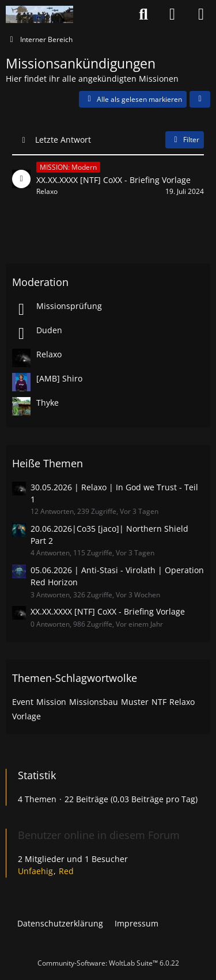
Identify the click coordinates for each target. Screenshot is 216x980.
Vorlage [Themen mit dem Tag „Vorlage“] (26, 716)
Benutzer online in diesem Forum (99, 835)
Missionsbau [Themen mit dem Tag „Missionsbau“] (94, 702)
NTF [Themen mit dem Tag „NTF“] (159, 702)
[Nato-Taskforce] (39, 14)
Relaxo (49, 354)
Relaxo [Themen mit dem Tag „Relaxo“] (182, 702)
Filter (185, 140)
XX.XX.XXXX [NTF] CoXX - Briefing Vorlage (108, 611)
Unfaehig (35, 871)
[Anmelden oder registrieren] (172, 14)
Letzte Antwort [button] (63, 140)
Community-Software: (108, 963)
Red (66, 871)
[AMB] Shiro (59, 378)
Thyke (48, 403)
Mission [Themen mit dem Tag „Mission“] (51, 702)
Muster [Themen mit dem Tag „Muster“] (135, 702)
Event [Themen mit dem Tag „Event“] (23, 702)
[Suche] (143, 14)
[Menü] (201, 14)
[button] (200, 100)
